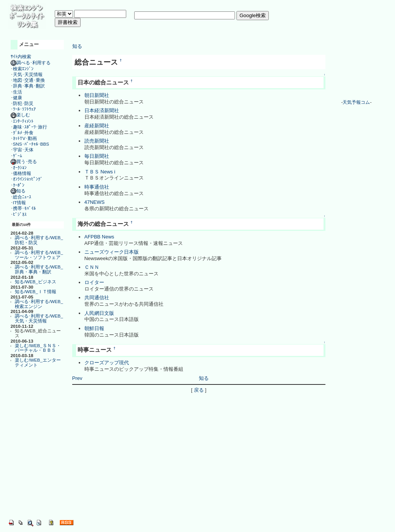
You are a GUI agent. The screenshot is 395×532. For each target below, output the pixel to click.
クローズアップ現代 (107, 363)
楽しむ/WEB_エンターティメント (38, 362)
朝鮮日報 (94, 328)
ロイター (94, 282)
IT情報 (19, 202)
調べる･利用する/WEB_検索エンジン (39, 304)
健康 (17, 98)
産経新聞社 (97, 126)
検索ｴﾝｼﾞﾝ (23, 69)
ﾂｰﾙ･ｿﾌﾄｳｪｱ (24, 109)
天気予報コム (356, 102)
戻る (199, 390)
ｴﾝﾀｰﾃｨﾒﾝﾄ (23, 121)
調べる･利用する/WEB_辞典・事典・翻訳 (39, 269)
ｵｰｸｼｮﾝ (20, 168)
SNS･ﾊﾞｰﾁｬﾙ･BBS (31, 144)
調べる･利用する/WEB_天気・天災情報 (39, 318)
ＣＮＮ (92, 267)
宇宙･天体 (23, 150)
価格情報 (22, 173)
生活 (17, 92)
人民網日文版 (99, 313)
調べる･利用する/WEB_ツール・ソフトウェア (39, 255)
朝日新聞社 (97, 95)
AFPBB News (99, 237)
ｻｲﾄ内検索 (21, 56)
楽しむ (20, 115)
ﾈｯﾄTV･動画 (25, 138)
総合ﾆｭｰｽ (22, 197)
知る (18, 191)
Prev (77, 378)
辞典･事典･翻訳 (29, 86)
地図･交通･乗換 (29, 80)
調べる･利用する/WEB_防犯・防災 (39, 240)
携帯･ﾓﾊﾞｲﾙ (24, 208)
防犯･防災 (23, 103)
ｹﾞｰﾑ (17, 156)
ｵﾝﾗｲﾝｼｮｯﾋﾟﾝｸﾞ (28, 179)
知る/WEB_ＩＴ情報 (35, 291)
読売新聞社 (97, 141)
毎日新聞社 (97, 156)
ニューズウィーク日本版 (112, 252)
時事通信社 (97, 187)
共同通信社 (97, 298)
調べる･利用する (31, 63)
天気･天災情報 (28, 74)
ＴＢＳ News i (100, 172)
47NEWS (94, 202)
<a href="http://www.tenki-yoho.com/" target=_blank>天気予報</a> (356, 68)
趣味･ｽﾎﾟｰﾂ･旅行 (30, 127)
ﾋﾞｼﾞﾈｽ (20, 214)
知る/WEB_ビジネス (35, 282)
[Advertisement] (193, 32)
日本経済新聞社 (102, 110)
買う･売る (24, 161)
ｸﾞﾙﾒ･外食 (23, 133)
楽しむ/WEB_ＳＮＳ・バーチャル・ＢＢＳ (38, 348)
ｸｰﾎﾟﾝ (19, 185)
